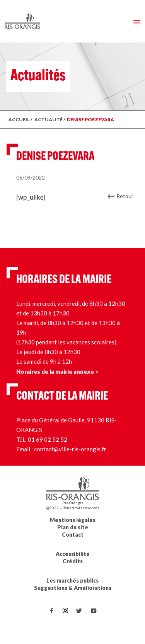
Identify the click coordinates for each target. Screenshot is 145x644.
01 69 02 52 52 (48, 439)
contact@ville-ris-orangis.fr (70, 449)
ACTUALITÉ (49, 119)
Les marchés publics (72, 580)
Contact (73, 535)
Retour (125, 196)
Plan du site (73, 527)
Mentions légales (73, 520)
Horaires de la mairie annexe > (57, 371)
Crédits (73, 561)
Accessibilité (73, 554)
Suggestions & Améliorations (73, 588)
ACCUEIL (19, 119)
